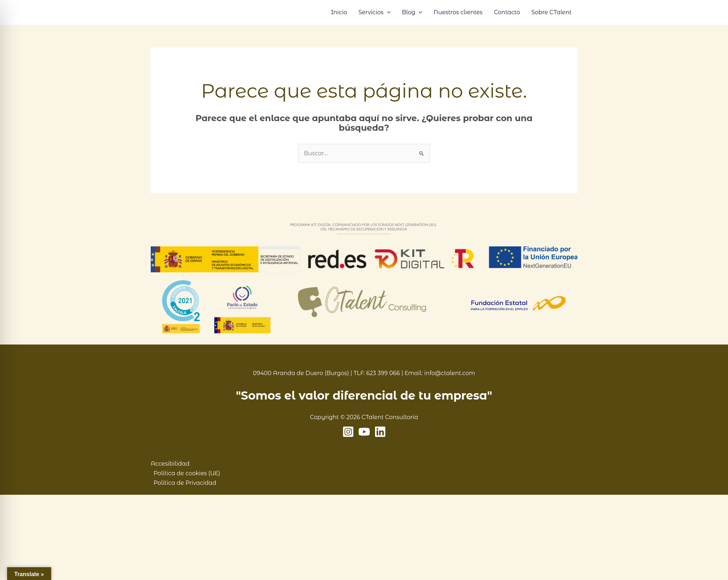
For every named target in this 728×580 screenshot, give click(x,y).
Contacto (507, 12)
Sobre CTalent (552, 12)
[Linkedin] (380, 432)
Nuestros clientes (458, 12)
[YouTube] (364, 432)
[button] (387, 12)
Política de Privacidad (185, 483)
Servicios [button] (374, 12)
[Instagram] (348, 432)
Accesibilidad (170, 464)
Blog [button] (412, 12)
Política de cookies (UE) (187, 473)
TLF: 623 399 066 (377, 373)
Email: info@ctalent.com (440, 373)
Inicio (339, 12)
